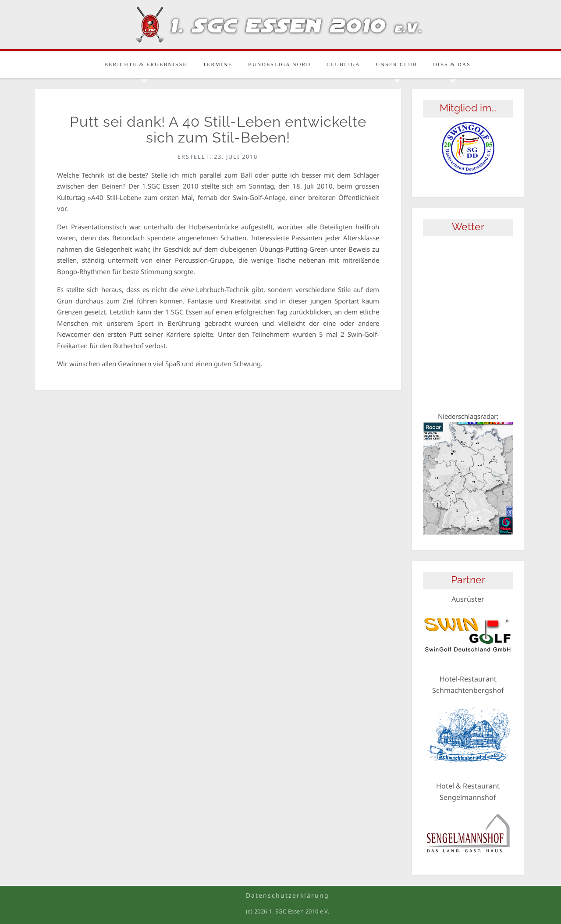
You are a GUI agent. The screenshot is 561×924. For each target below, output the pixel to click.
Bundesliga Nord (279, 64)
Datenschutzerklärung (288, 895)
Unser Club (397, 64)
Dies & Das (452, 64)
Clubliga (343, 64)
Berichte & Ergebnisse (146, 64)
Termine (218, 64)
